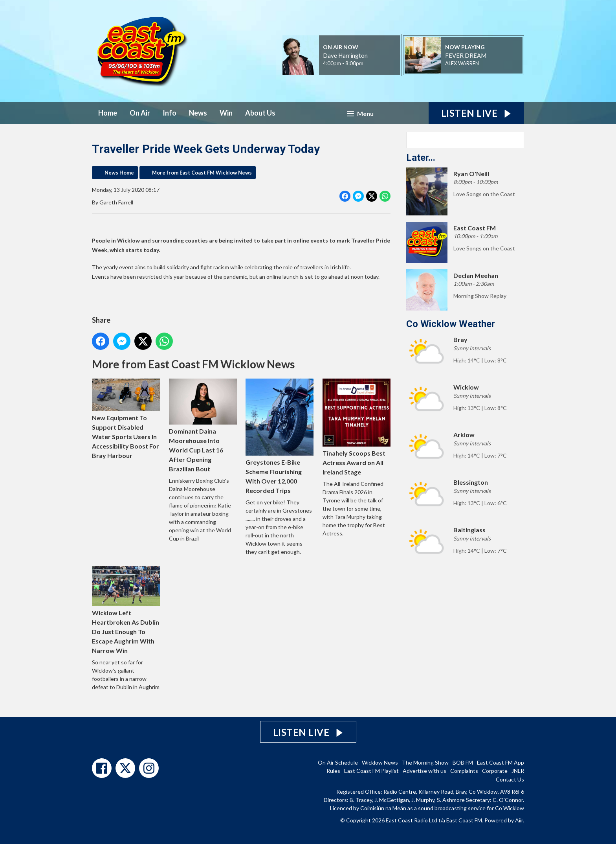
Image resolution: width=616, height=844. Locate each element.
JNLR (518, 771)
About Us (260, 113)
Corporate (495, 771)
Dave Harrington (345, 55)
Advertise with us (424, 771)
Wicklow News (380, 762)
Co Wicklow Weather (451, 324)
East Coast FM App (500, 762)
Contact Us (510, 779)
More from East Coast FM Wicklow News (202, 173)
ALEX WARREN (462, 63)
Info (170, 113)
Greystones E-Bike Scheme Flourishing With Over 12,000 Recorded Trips (280, 436)
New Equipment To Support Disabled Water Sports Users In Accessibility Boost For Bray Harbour (126, 419)
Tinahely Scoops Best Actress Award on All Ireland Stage (357, 427)
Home (108, 113)
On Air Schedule (338, 762)
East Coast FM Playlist (371, 771)
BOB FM (463, 762)
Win (226, 113)
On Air (140, 113)
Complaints (464, 771)
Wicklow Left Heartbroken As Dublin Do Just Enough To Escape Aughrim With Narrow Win (126, 610)
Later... (421, 158)
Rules (333, 771)
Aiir (519, 820)
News (198, 113)
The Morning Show (425, 762)
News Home (119, 173)
